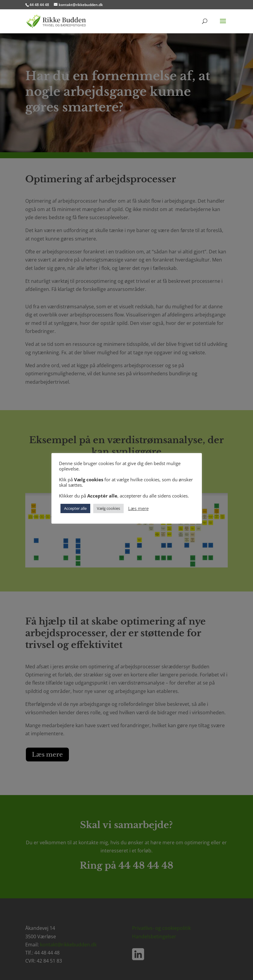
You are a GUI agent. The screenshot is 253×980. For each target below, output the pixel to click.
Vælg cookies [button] (108, 508)
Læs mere (138, 508)
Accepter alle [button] (75, 508)
